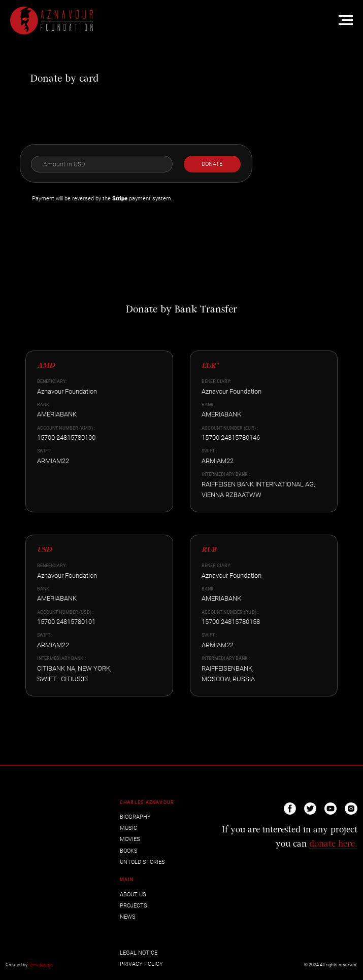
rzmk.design (41, 965)
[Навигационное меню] (346, 20)
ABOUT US (133, 895)
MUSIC (128, 828)
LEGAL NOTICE (139, 953)
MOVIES (130, 839)
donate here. (333, 844)
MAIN (127, 880)
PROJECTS (134, 906)
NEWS (128, 917)
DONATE (212, 164)
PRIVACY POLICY (141, 964)
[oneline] (102, 164)
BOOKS (129, 851)
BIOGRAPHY (135, 817)
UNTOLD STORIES (142, 862)
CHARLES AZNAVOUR (147, 802)
